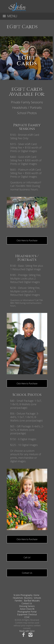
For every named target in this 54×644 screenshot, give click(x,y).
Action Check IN (27, 609)
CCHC (27, 617)
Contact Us (27, 573)
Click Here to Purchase (27, 240)
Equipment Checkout (27, 614)
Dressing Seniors (27, 606)
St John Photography (23, 595)
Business (28, 598)
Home (36, 595)
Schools (37, 598)
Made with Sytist (27, 631)
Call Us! (27, 557)
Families (19, 601)
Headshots (18, 598)
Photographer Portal (27, 612)
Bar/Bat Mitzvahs (32, 601)
